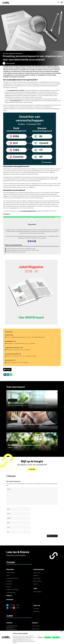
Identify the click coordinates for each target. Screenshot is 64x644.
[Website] (29, 241)
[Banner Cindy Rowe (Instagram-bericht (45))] (31, 324)
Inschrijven (32, 469)
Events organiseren (38, 581)
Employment (9, 584)
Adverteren (36, 575)
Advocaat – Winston (9, 335)
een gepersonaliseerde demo (29, 211)
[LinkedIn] (33, 241)
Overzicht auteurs (36, 626)
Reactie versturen (53, 536)
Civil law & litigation (11, 573)
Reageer (8, 369)
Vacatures (36, 584)
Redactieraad (36, 612)
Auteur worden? (36, 629)
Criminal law (9, 581)
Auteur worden (37, 573)
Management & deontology (12, 590)
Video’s (9, 596)
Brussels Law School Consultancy (13, 405)
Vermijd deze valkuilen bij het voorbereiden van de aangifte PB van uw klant (21, 249)
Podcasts (10, 600)
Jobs (35, 588)
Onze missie (36, 609)
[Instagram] (35, 241)
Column (8, 575)
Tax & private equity (11, 592)
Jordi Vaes (21, 405)
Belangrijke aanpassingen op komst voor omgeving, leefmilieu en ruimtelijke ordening (23, 250)
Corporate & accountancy (12, 578)
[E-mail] (31, 241)
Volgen (11, 605)
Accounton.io (7, 214)
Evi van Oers (25, 405)
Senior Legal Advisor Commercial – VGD (13, 354)
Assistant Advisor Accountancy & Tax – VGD (14, 348)
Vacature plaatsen (37, 592)
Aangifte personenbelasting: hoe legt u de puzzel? (16, 252)
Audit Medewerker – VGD (10, 341)
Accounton (12, 63)
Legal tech (9, 587)
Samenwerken (39, 569)
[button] (62, 2)
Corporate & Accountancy (15, 54)
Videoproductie (37, 578)
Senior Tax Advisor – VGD (10, 360)
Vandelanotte (10, 426)
